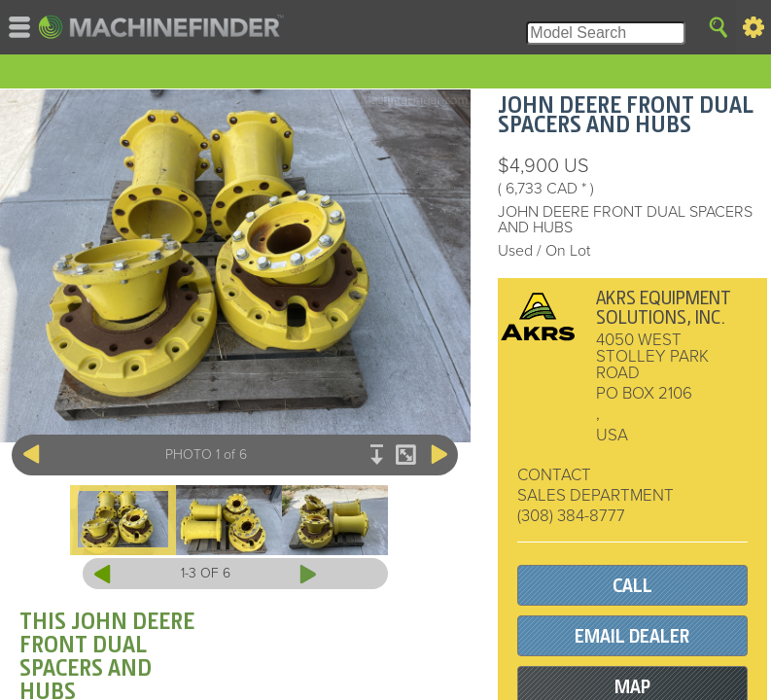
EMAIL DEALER (632, 636)
